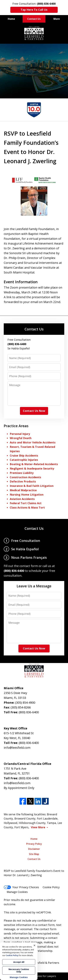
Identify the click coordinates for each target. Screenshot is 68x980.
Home (11, 19)
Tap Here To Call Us (34, 10)
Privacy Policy (34, 844)
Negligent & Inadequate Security (32, 468)
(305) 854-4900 (25, 703)
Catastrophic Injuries (24, 460)
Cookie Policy (51, 887)
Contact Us (34, 19)
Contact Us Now (34, 411)
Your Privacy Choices (21, 887)
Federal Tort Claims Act (26, 503)
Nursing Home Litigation (27, 495)
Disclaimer (34, 849)
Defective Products (23, 481)
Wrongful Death (21, 438)
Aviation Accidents (22, 499)
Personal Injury (20, 434)
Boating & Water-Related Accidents (34, 464)
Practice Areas (16, 426)
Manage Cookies (17, 892)
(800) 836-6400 (29, 712)
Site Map (34, 854)
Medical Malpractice (23, 490)
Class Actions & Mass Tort (27, 507)
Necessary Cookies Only (19, 970)
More (57, 19)
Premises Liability (22, 473)
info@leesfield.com (17, 748)
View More (38, 827)
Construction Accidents (25, 477)
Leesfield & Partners (46, 963)
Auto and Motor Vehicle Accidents (33, 442)
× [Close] (34, 945)
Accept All (19, 962)
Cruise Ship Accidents (24, 455)
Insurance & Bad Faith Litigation (32, 486)
